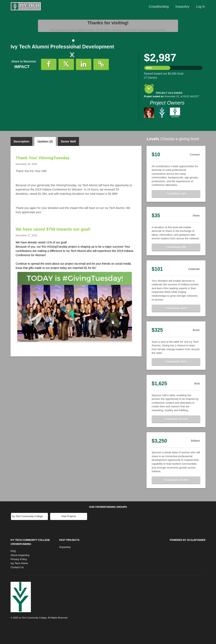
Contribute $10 (176, 210)
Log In (201, 7)
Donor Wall (68, 158)
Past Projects (69, 533)
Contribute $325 (176, 378)
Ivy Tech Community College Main (30, 533)
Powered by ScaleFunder (188, 557)
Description (21, 158)
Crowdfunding (159, 7)
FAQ (13, 568)
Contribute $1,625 (176, 436)
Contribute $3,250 (176, 497)
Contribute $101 (176, 325)
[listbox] (72, 88)
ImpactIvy (182, 7)
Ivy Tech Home (19, 580)
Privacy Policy (19, 576)
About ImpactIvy (20, 572)
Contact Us (17, 584)
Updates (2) (45, 158)
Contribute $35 (176, 264)
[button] (20, 88)
